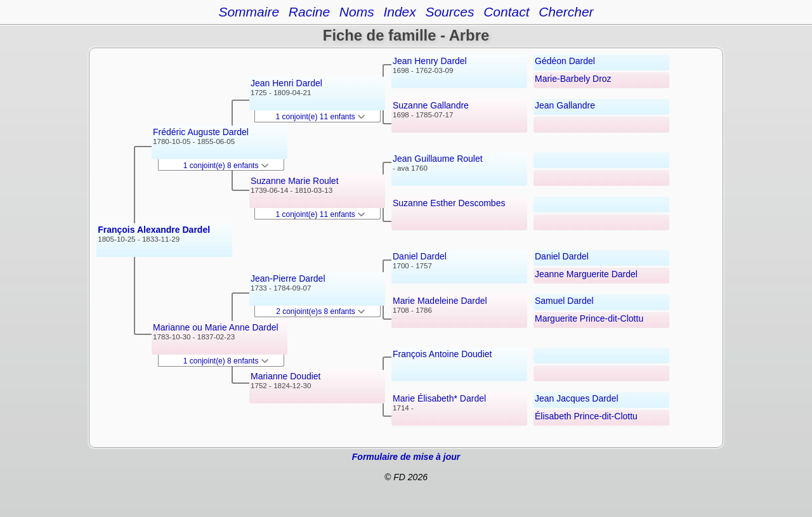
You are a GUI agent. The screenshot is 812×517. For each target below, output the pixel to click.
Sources (449, 12)
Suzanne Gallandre (431, 105)
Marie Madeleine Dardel (440, 301)
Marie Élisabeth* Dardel (439, 398)
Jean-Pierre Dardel (288, 278)
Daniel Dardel (420, 256)
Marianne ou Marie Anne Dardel (216, 327)
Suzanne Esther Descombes (449, 203)
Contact (506, 12)
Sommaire (249, 12)
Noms (357, 12)
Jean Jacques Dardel (577, 398)
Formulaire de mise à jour (406, 457)
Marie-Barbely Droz (573, 79)
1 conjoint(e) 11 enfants (321, 117)
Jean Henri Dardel (286, 83)
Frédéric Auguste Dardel (201, 132)
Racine (309, 12)
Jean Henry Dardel (430, 61)
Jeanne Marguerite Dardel (586, 274)
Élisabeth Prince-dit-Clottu (586, 416)
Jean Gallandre (565, 105)
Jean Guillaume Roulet (438, 159)
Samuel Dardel (564, 301)
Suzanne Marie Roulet (295, 181)
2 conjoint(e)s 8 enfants (320, 311)
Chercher (566, 12)
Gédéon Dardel (565, 61)
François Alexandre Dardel (154, 230)
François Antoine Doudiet (442, 354)
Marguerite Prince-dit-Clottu (589, 318)
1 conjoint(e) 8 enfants (226, 166)
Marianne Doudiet (286, 376)
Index (399, 12)
